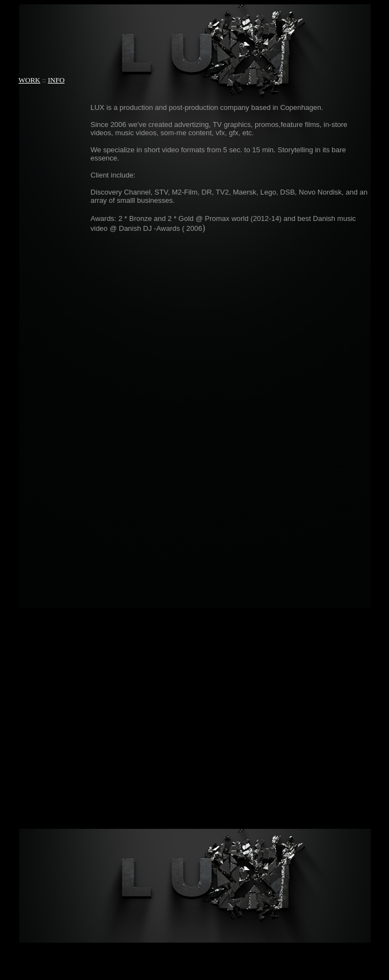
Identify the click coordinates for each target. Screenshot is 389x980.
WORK (30, 80)
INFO (56, 80)
